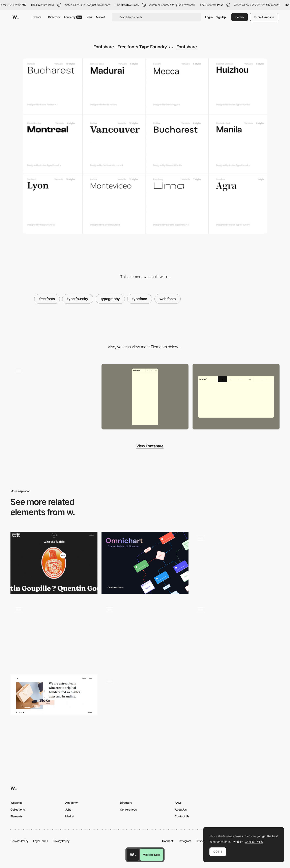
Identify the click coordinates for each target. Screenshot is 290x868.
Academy (73, 17)
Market (100, 17)
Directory (54, 17)
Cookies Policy (19, 841)
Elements (16, 816)
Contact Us (182, 816)
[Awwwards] (16, 17)
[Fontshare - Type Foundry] (54, 395)
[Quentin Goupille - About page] (54, 563)
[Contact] (236, 636)
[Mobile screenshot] (145, 397)
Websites (16, 803)
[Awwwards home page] (133, 855)
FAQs (178, 803)
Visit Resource (152, 855)
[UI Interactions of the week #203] (236, 564)
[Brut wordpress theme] (54, 695)
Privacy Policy (61, 841)
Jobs (89, 17)
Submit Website (264, 17)
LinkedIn (201, 841)
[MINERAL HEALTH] (145, 702)
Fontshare (187, 47)
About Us (181, 809)
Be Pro (240, 17)
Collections (18, 809)
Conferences (128, 809)
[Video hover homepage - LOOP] (54, 634)
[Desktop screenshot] (236, 397)
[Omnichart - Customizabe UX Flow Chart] (145, 563)
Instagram (185, 841)
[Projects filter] (145, 636)
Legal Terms (41, 841)
